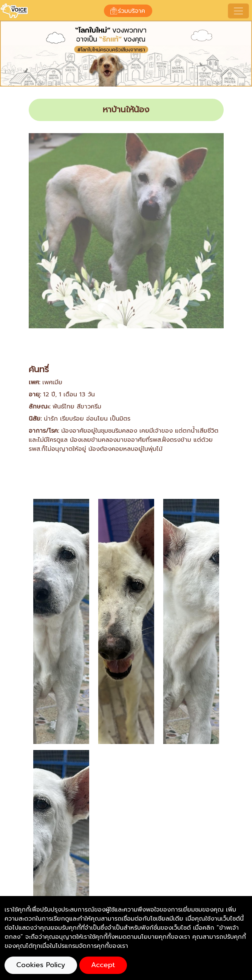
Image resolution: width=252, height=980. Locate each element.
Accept (103, 965)
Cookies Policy (41, 965)
